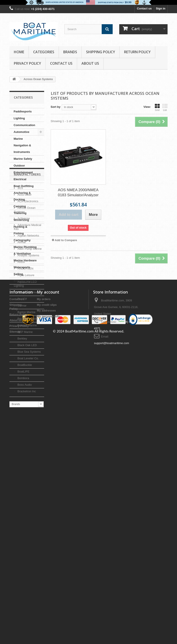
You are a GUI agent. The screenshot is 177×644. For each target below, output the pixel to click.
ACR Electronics (27, 323)
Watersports (22, 267)
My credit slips (47, 572)
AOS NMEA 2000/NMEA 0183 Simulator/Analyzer (78, 193)
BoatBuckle (24, 486)
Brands (70, 52)
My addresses (46, 577)
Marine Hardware (25, 260)
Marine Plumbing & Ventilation (25, 250)
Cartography (22, 240)
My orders (44, 566)
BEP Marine (25, 453)
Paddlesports (23, 111)
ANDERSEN (25, 390)
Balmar (22, 427)
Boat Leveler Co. (28, 480)
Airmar (21, 364)
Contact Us (61, 63)
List (165, 107)
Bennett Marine (27, 447)
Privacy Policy (27, 63)
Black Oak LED (27, 467)
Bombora (23, 500)
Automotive (22, 132)
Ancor (21, 383)
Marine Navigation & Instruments (22, 145)
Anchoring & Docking (22, 196)
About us (90, 63)
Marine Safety (23, 159)
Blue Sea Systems (29, 473)
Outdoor (19, 166)
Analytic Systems (28, 377)
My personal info (48, 583)
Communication (24, 125)
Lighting (19, 118)
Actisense (23, 340)
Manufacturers (27, 298)
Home (19, 52)
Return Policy (137, 52)
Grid (157, 107)
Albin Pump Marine (29, 370)
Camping (20, 206)
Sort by (56, 107)
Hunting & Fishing (20, 230)
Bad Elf (22, 420)
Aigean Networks (28, 357)
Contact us (144, 8)
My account (48, 559)
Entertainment (23, 172)
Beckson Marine (27, 440)
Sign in (161, 8)
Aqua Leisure (25, 397)
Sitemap (15, 598)
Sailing (18, 274)
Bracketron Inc (26, 513)
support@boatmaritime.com (112, 610)
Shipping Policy (101, 52)
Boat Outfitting (24, 186)
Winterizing (21, 220)
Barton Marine (26, 434)
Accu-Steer (24, 316)
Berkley (22, 460)
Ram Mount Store (25, 281)
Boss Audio (24, 506)
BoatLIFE (23, 493)
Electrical (20, 179)
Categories (44, 52)
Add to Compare (66, 240)
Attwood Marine (27, 414)
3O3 (20, 309)
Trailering (20, 213)
